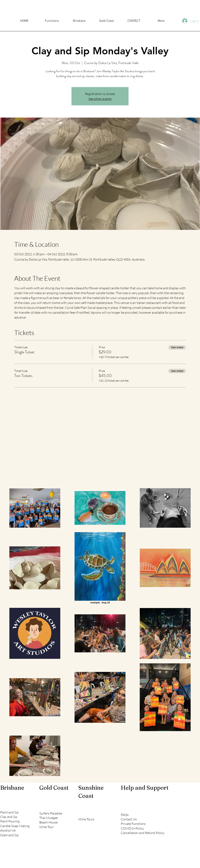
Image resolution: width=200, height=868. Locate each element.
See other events (100, 99)
